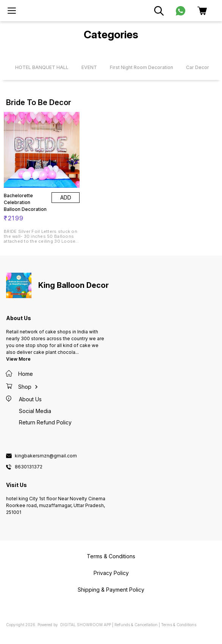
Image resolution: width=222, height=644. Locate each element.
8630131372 (29, 467)
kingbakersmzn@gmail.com (46, 456)
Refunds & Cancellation (136, 625)
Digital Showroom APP (86, 625)
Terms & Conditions (179, 625)
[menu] (12, 11)
